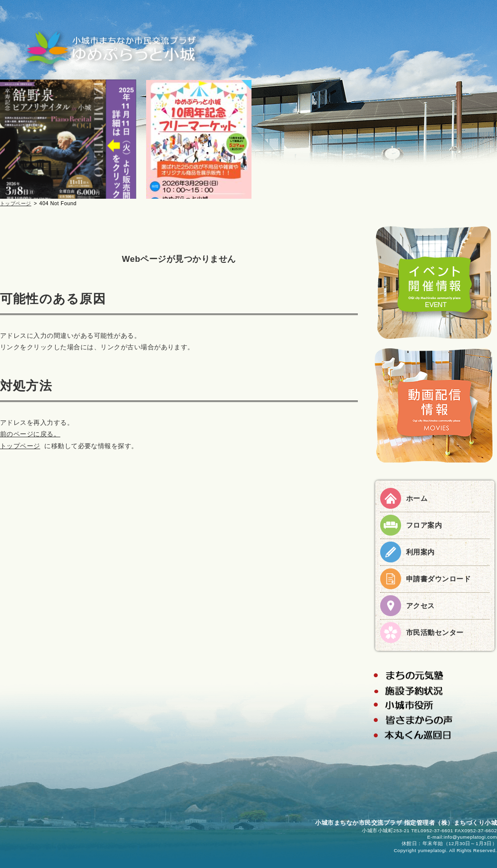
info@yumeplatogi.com (470, 837)
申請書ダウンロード (438, 579)
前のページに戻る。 (30, 434)
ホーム (417, 498)
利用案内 (420, 552)
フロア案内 (424, 525)
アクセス (420, 606)
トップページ (16, 203)
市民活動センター (435, 632)
